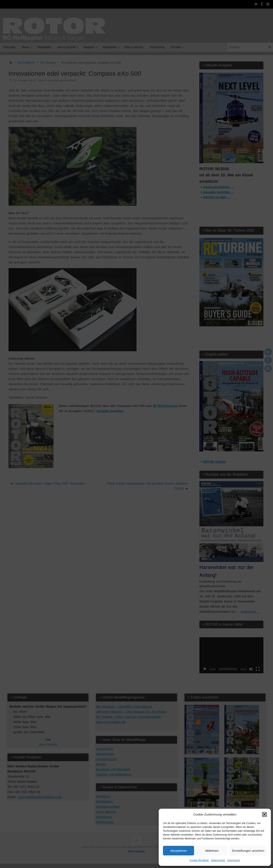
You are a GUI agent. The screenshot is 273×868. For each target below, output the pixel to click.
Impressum (234, 860)
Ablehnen (212, 851)
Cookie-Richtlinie (199, 860)
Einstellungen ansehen (248, 851)
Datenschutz (218, 860)
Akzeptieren (178, 851)
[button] (264, 814)
